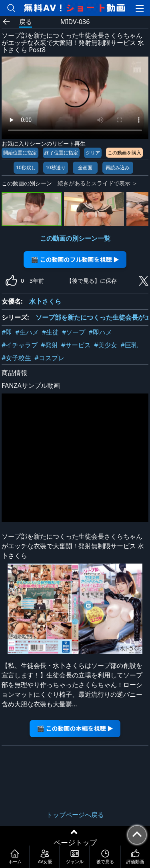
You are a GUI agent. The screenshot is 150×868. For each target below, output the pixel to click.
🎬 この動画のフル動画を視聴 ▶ (75, 259)
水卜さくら (45, 301)
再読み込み (118, 167)
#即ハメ (100, 332)
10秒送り (56, 167)
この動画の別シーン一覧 (75, 238)
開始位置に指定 (20, 153)
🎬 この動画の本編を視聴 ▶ (75, 728)
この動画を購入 (124, 153)
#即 (7, 332)
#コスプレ (49, 358)
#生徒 (50, 332)
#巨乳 (129, 345)
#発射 (49, 345)
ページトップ (75, 842)
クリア (93, 153)
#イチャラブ (20, 345)
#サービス (76, 345)
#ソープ (74, 332)
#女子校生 (16, 358)
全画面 (85, 167)
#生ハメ (27, 332)
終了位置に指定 (61, 153)
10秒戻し (26, 167)
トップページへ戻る (75, 815)
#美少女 (106, 345)
